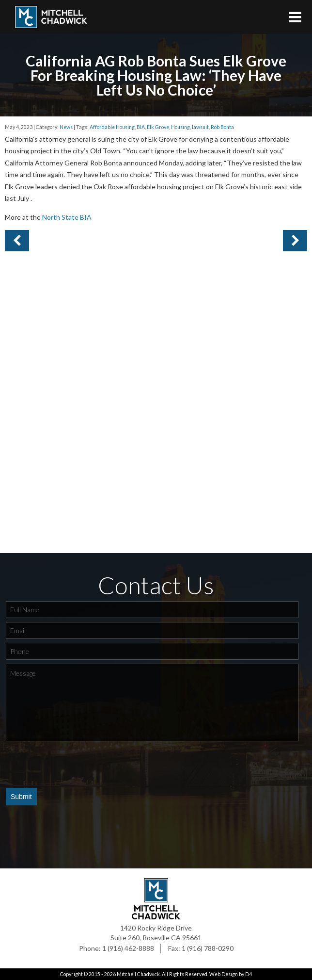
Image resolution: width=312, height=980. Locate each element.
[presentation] (79, 764)
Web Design (224, 974)
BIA (141, 127)
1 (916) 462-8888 (128, 948)
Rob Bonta (222, 127)
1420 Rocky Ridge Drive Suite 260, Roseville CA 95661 (156, 933)
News (66, 127)
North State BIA (67, 217)
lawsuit (200, 127)
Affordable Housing (112, 127)
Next (17, 241)
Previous (295, 241)
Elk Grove (158, 127)
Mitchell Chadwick (138, 974)
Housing (180, 127)
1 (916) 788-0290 (208, 948)
